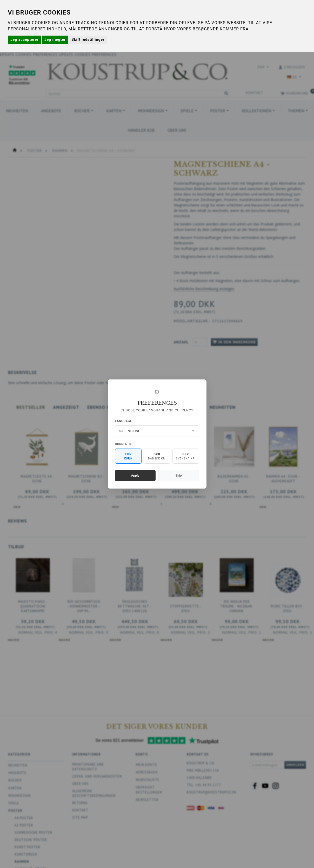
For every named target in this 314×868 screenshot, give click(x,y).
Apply (135, 475)
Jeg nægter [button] (55, 39)
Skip (178, 475)
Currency (123, 444)
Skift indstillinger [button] (88, 39)
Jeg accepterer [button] (24, 39)
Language (123, 421)
